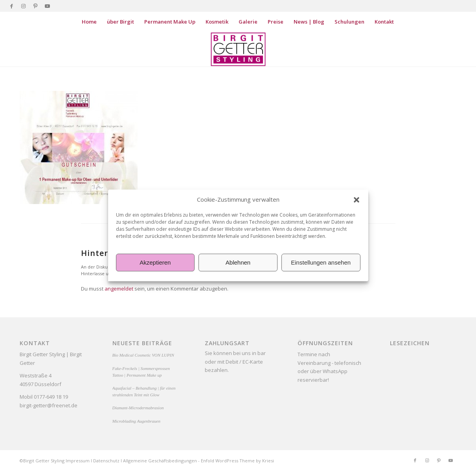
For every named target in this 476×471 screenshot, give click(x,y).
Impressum (78, 461)
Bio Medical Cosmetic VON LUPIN (143, 355)
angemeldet (119, 289)
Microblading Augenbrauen (136, 421)
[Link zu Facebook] (12, 6)
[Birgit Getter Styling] (238, 49)
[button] (357, 200)
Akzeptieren (155, 262)
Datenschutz (106, 461)
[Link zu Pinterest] (35, 6)
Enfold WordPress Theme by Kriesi (237, 461)
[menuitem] (89, 22)
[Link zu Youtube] (47, 6)
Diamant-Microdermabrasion (138, 408)
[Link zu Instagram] (23, 6)
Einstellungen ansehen (321, 262)
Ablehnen (238, 262)
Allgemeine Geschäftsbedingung (157, 461)
